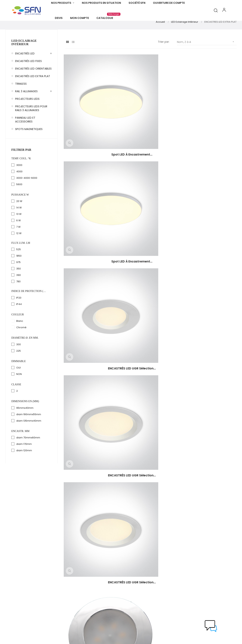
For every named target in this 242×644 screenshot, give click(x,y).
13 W (19, 231)
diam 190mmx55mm (29, 431)
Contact (130, 594)
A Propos (131, 574)
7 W (18, 243)
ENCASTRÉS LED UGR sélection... (211, 129)
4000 (19, 188)
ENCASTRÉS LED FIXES (28, 78)
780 (18, 298)
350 (19, 285)
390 (19, 292)
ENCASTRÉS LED (25, 70)
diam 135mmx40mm (29, 437)
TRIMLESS (21, 100)
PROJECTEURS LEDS (27, 115)
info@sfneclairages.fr (18, 599)
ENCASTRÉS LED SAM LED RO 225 (211, 258)
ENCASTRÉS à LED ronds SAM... (91, 323)
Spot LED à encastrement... (91, 129)
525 (19, 266)
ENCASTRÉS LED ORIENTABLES (33, 85)
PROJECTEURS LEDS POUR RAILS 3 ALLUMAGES (31, 125)
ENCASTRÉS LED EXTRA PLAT (33, 93)
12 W (19, 250)
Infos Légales (133, 588)
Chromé (21, 344)
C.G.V (128, 581)
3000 (19, 182)
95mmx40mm (25, 425)
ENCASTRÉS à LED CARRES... (210, 323)
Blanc (20, 338)
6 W (19, 237)
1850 (19, 273)
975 (18, 279)
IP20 (19, 314)
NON (19, 391)
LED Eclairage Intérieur (24, 59)
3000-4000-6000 (27, 195)
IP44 (19, 321)
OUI (18, 384)
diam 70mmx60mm (28, 454)
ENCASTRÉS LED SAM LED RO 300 (151, 258)
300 (19, 361)
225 (19, 367)
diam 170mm (24, 461)
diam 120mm (24, 467)
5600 (19, 201)
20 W (19, 218)
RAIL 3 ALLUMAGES (26, 108)
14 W (19, 224)
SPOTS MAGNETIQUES (29, 146)
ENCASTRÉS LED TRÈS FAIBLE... (211, 194)
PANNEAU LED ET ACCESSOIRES (25, 136)
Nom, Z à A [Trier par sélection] (207, 59)
